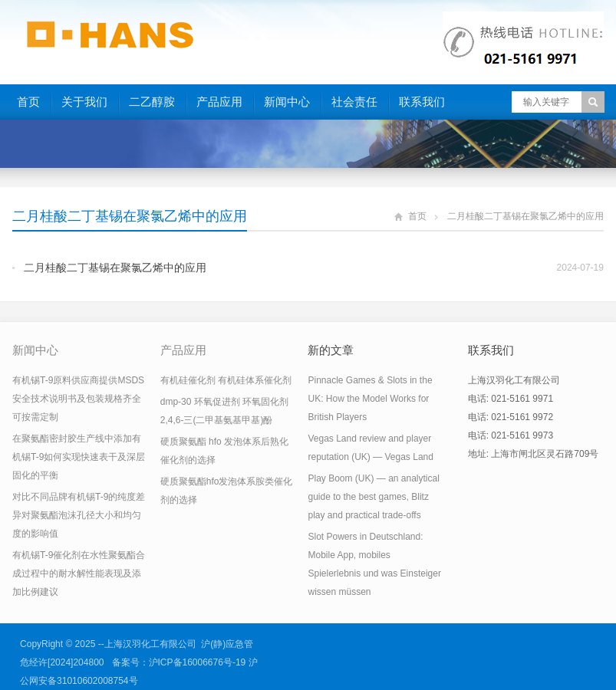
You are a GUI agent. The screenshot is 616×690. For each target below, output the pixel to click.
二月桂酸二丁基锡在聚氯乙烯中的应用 (115, 268)
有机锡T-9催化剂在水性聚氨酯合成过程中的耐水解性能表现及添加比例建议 (79, 573)
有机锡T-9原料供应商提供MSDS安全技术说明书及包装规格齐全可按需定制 (78, 399)
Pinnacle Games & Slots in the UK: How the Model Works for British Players (370, 399)
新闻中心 (287, 102)
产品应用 (219, 102)
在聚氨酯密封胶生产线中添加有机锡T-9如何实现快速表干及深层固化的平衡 (79, 457)
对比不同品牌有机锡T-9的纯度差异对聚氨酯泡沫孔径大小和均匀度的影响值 (79, 515)
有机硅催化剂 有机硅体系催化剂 (226, 380)
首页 (28, 102)
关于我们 (84, 102)
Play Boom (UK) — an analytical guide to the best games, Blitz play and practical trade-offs (373, 497)
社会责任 (354, 102)
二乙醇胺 (152, 102)
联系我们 (422, 102)
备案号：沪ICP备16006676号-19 (179, 662)
